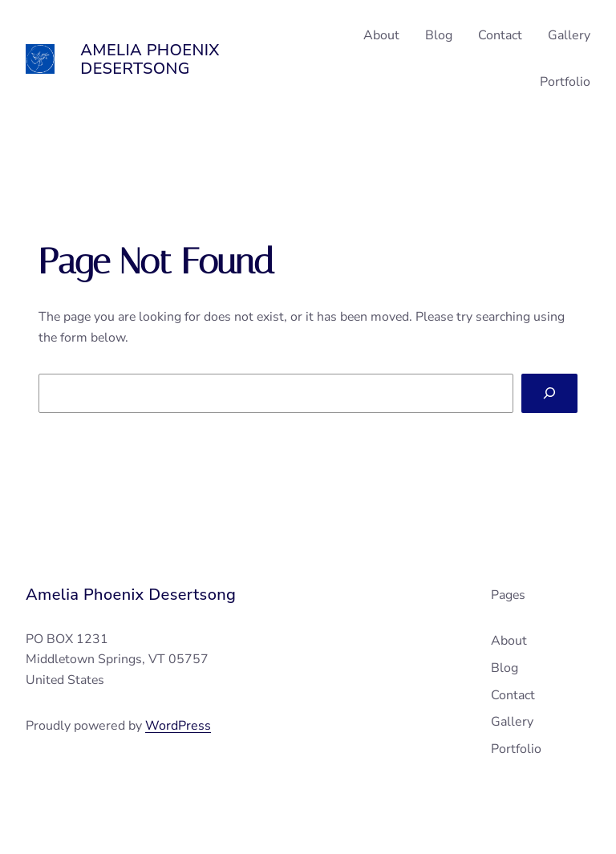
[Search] (549, 393)
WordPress (178, 726)
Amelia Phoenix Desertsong (150, 59)
